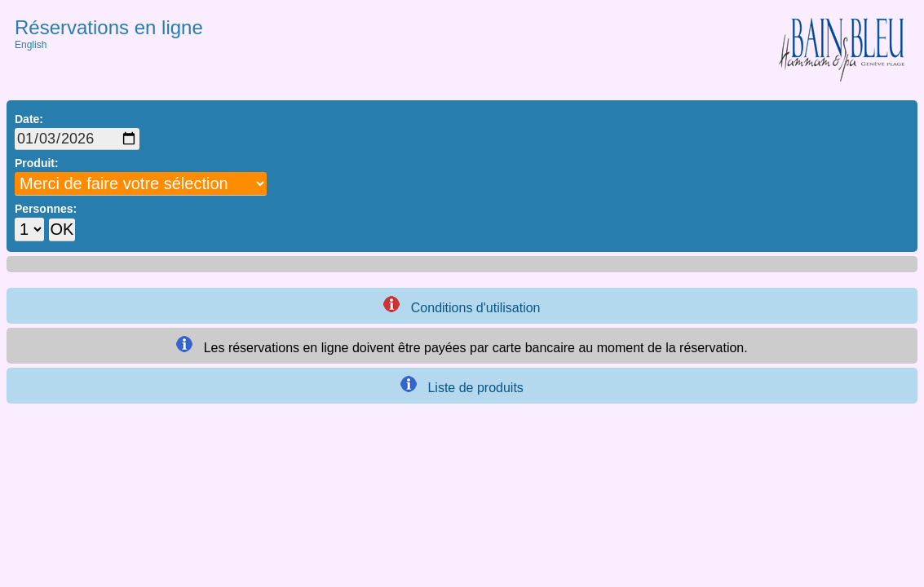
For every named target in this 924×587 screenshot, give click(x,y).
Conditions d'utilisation (462, 305)
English (31, 45)
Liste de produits (462, 385)
